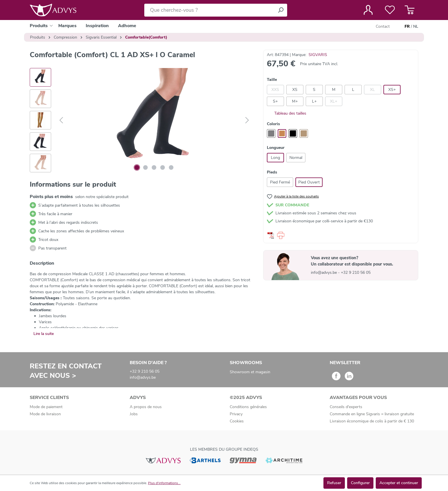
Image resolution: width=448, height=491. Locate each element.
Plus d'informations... (164, 483)
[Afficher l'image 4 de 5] (163, 167)
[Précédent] (61, 120)
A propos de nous (146, 407)
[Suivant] (247, 120)
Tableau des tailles (287, 113)
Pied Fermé (280, 182)
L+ (314, 101)
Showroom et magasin (250, 372)
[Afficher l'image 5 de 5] (171, 167)
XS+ (392, 90)
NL (416, 27)
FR (407, 27)
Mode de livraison (45, 414)
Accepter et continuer (399, 483)
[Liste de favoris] (390, 10)
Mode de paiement (46, 407)
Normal (296, 158)
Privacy (236, 414)
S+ (275, 101)
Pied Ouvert (309, 182)
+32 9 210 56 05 (356, 273)
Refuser (334, 483)
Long (275, 158)
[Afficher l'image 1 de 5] (137, 167)
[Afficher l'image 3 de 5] (154, 167)
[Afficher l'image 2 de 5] (145, 167)
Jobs (134, 414)
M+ (295, 101)
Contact (383, 26)
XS (295, 90)
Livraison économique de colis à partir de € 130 (372, 421)
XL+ (334, 101)
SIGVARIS (318, 55)
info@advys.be (324, 273)
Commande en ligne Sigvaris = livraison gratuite (372, 414)
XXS (275, 90)
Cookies (237, 421)
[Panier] (410, 10)
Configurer (360, 483)
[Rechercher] (281, 10)
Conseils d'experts (346, 407)
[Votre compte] (368, 10)
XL (372, 90)
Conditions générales (248, 407)
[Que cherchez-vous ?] (209, 10)
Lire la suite (44, 334)
